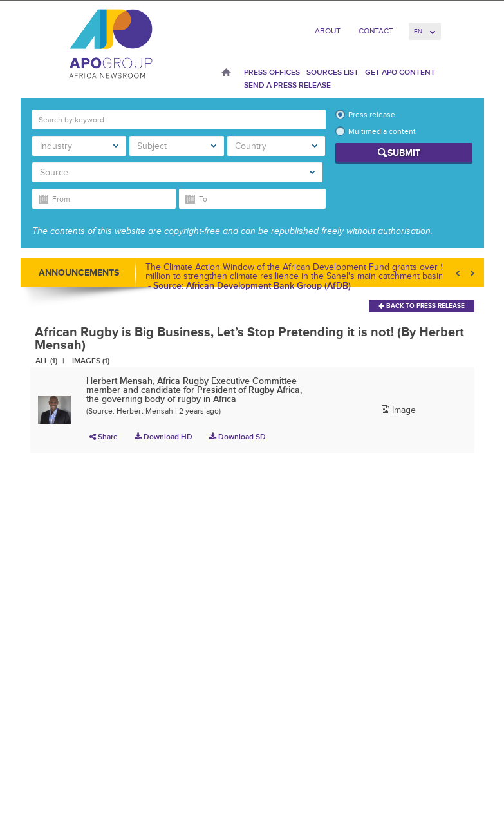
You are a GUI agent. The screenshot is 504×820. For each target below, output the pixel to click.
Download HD (163, 437)
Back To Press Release (422, 306)
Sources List (332, 72)
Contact (376, 31)
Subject (177, 146)
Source (177, 172)
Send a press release (287, 85)
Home (226, 73)
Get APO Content (400, 72)
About (328, 31)
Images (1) (91, 361)
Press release (372, 115)
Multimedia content (382, 131)
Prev (459, 273)
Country (276, 146)
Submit (404, 153)
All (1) (46, 361)
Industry (79, 146)
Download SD (238, 437)
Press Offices (272, 72)
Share (104, 437)
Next (471, 273)
